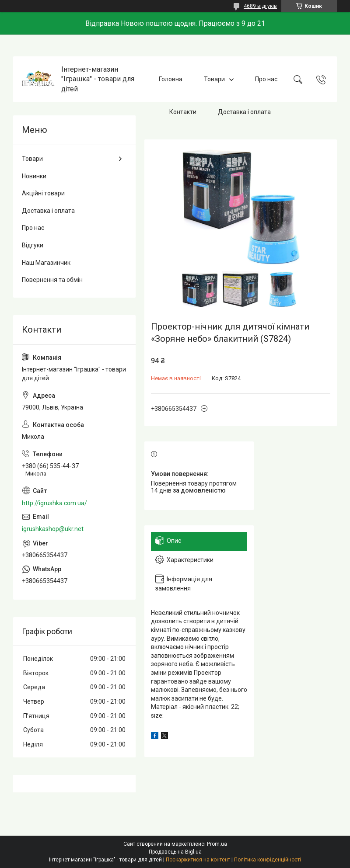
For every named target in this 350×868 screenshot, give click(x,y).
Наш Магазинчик (46, 263)
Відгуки (33, 245)
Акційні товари (43, 193)
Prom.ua (217, 844)
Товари (214, 79)
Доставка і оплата (244, 112)
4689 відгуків (260, 6)
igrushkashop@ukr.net (53, 529)
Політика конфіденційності (268, 860)
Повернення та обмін (52, 280)
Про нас (266, 79)
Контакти (183, 112)
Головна (171, 79)
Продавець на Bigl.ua (175, 852)
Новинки (34, 176)
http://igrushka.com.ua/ (54, 503)
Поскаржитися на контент (198, 860)
